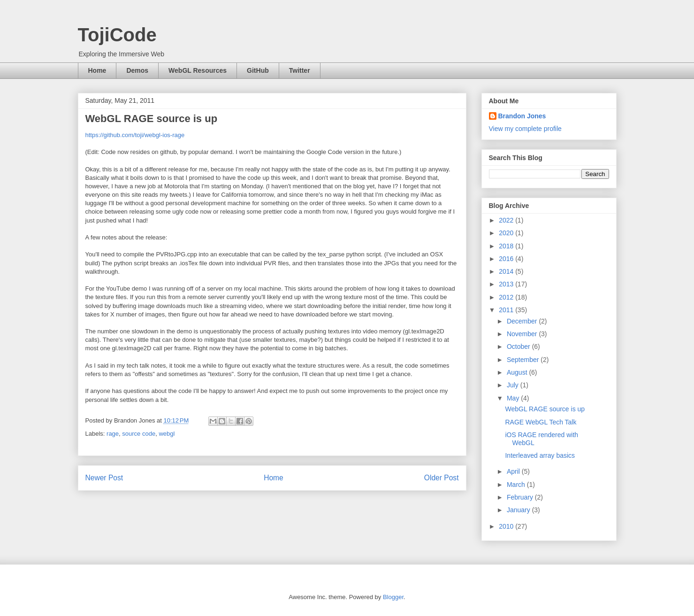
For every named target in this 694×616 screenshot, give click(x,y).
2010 (507, 526)
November (523, 334)
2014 (507, 271)
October (519, 346)
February (521, 497)
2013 (507, 284)
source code (139, 434)
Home (97, 70)
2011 (507, 310)
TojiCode (117, 35)
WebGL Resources (198, 70)
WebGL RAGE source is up (545, 409)
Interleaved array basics (540, 455)
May (514, 398)
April (514, 471)
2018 (507, 246)
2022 (507, 220)
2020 (507, 233)
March (517, 485)
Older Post (442, 478)
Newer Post (104, 478)
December (523, 321)
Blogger (393, 597)
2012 (507, 297)
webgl (167, 434)
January (519, 510)
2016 (507, 259)
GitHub (258, 70)
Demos (137, 70)
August (518, 372)
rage (113, 434)
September (524, 360)
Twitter (300, 70)
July (514, 385)
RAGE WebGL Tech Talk (541, 422)
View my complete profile (525, 129)
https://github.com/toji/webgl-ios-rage (135, 135)
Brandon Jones (522, 116)
